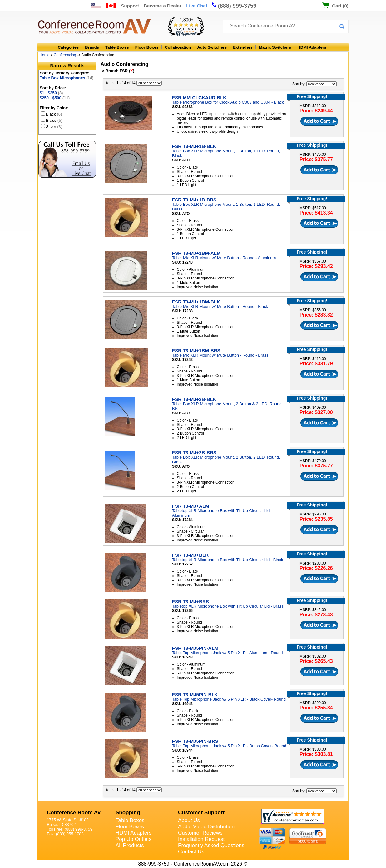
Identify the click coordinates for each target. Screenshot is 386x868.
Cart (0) (340, 6)
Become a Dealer (163, 6)
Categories (68, 47)
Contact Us (191, 852)
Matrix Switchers (275, 47)
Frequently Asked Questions (211, 845)
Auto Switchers (212, 47)
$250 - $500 (55, 98)
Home (44, 55)
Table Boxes (117, 47)
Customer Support (201, 813)
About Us (189, 820)
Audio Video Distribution (206, 827)
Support (130, 6)
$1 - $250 (51, 93)
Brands (92, 47)
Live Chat (197, 6)
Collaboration (178, 47)
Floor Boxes (147, 47)
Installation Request (201, 839)
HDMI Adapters (312, 47)
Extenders (243, 47)
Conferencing (65, 55)
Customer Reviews (200, 833)
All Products (130, 845)
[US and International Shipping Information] (104, 6)
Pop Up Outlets (134, 839)
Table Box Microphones (67, 78)
